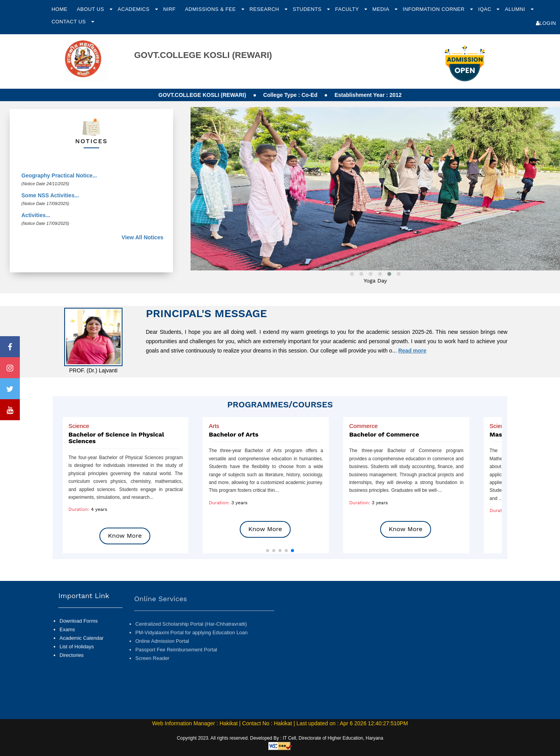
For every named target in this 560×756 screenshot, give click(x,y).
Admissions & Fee (211, 9)
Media (382, 9)
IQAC (486, 9)
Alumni (516, 9)
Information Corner (435, 9)
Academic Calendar (81, 645)
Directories (72, 662)
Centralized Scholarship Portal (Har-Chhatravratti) (191, 640)
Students (308, 9)
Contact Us (69, 22)
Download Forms (79, 628)
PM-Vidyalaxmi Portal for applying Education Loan (192, 648)
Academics (135, 9)
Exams (67, 637)
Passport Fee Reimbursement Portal (176, 666)
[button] (268, 551)
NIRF (169, 9)
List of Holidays (77, 654)
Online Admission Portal (162, 657)
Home (59, 9)
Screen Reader (152, 674)
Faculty (348, 9)
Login (546, 23)
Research (265, 9)
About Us (91, 9)
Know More (125, 536)
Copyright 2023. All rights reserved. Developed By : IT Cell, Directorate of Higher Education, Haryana (280, 738)
